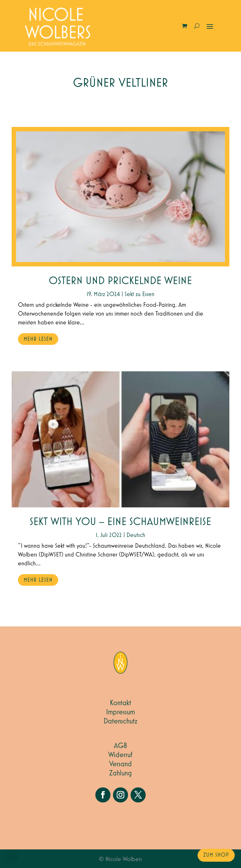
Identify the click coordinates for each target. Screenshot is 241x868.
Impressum (120, 712)
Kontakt (120, 703)
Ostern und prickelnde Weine (120, 281)
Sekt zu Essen (140, 294)
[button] (11, 857)
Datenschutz (120, 721)
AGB (120, 746)
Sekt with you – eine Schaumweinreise (120, 522)
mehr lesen (38, 339)
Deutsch (136, 535)
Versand (120, 764)
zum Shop (216, 855)
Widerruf (120, 755)
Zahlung (120, 773)
